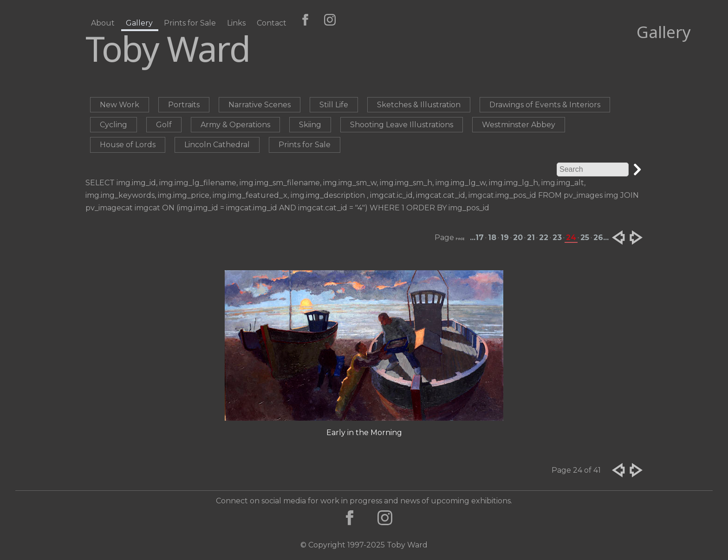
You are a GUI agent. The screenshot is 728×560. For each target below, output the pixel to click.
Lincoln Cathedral (217, 145)
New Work (120, 105)
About (103, 23)
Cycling (114, 125)
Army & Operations (235, 125)
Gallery (139, 23)
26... (601, 238)
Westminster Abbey (519, 125)
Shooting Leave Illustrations (402, 125)
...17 (477, 238)
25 (585, 238)
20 (518, 238)
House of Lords (128, 145)
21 (531, 238)
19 (505, 238)
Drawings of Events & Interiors (545, 105)
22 (544, 238)
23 (557, 238)
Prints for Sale (190, 23)
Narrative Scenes (260, 105)
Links (236, 23)
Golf (164, 125)
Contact (272, 23)
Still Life (334, 105)
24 (571, 238)
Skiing (310, 125)
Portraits (184, 105)
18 (492, 238)
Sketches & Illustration (419, 105)
